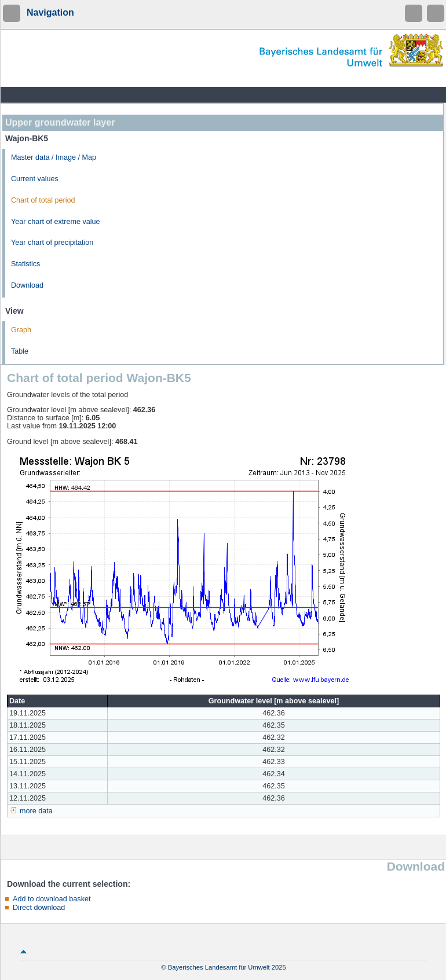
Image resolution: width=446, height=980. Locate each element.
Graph (21, 330)
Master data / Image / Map (54, 157)
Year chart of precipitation (52, 243)
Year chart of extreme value (56, 222)
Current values (35, 179)
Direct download (39, 908)
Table (20, 351)
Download (27, 285)
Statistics (25, 264)
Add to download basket (52, 899)
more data (36, 811)
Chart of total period (43, 200)
